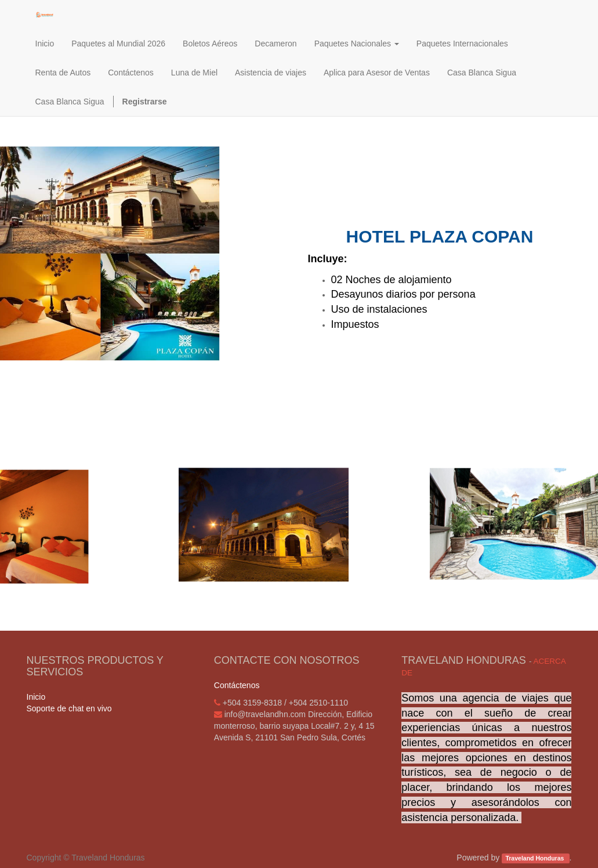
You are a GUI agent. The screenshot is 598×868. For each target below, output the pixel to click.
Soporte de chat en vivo (69, 708)
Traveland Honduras (535, 858)
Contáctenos (237, 685)
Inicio (36, 697)
